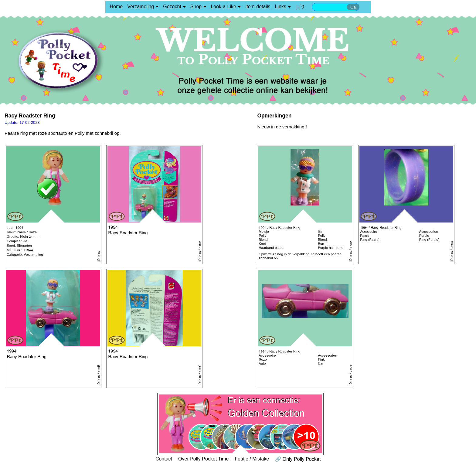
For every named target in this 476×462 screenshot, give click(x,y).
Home (116, 7)
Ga (353, 7)
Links (281, 7)
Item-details (258, 7)
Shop (196, 7)
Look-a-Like (223, 7)
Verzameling (141, 7)
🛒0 (300, 7)
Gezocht (172, 7)
